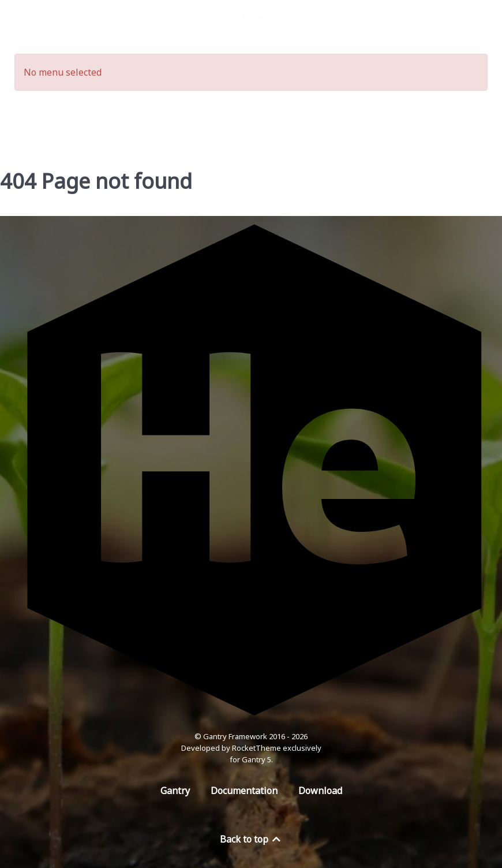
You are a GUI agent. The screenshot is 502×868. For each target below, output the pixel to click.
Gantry (175, 791)
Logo (255, 19)
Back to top (251, 839)
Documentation (244, 791)
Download (320, 791)
